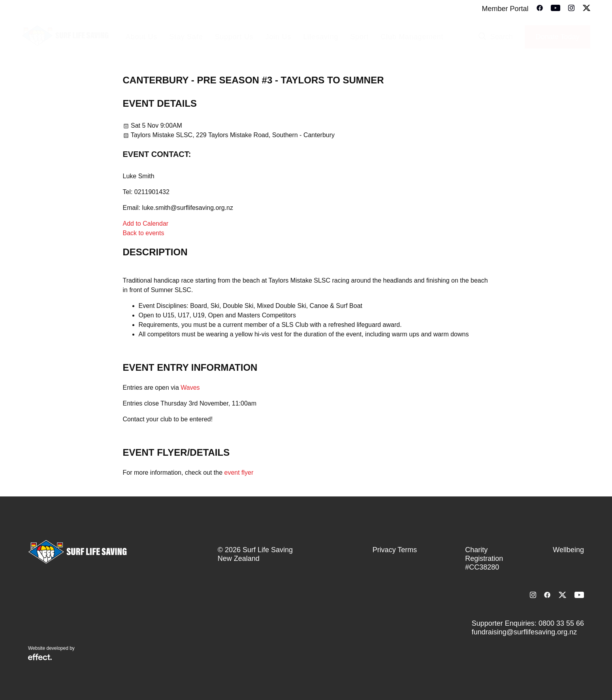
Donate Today (558, 37)
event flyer (239, 473)
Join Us (279, 37)
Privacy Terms (395, 550)
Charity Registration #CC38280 (484, 558)
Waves (190, 388)
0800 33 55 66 (561, 623)
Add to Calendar (146, 224)
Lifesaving (321, 37)
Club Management (412, 37)
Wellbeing (568, 550)
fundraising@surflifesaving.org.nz (524, 632)
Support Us (234, 37)
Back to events (144, 233)
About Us (141, 37)
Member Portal (505, 9)
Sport (359, 37)
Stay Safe (186, 37)
